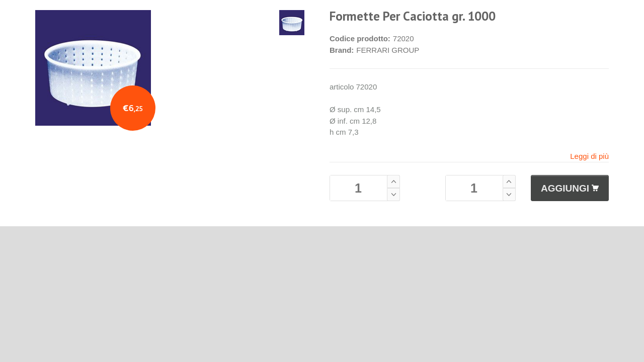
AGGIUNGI (570, 188)
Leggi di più (589, 156)
